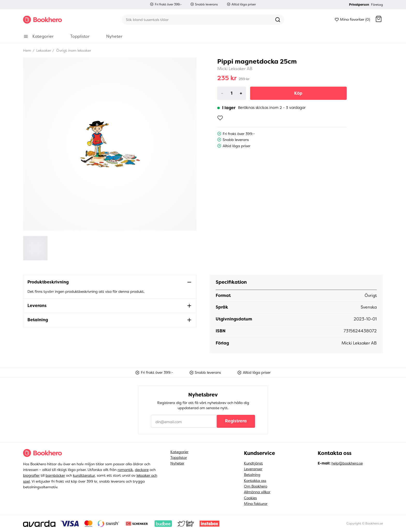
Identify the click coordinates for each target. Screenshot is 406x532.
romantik (125, 470)
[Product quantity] (231, 93)
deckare (142, 470)
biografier (31, 475)
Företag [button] (377, 5)
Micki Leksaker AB (235, 69)
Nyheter (177, 463)
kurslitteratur (84, 475)
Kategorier (179, 452)
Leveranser (253, 469)
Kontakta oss (255, 481)
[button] (379, 20)
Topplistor (179, 458)
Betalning (252, 475)
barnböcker (55, 475)
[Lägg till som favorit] (220, 118)
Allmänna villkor (257, 492)
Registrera (236, 421)
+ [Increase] (241, 93)
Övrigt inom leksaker (73, 50)
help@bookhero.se (347, 463)
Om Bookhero (256, 486)
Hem (27, 50)
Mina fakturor (256, 504)
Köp (298, 93)
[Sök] (196, 20)
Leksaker (43, 50)
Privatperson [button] (359, 5)
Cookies (250, 498)
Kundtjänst (253, 463)
